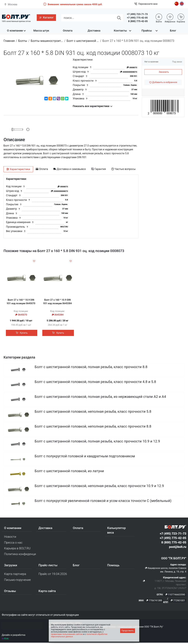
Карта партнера (15, 575)
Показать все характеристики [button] (93, 106)
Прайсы (147, 31)
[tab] (18, 169)
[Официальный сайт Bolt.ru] (16, 16)
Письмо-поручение (17, 581)
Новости (10, 538)
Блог (173, 31)
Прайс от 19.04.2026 (53, 575)
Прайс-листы (48, 567)
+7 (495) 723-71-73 (137, 14)
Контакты (120, 31)
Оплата (68, 31)
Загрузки (11, 567)
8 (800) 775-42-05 (138, 21)
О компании (15, 31)
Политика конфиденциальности (20, 555)
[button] (46, 18)
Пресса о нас (13, 544)
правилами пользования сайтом (67, 634)
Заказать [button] (164, 72)
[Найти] (119, 18)
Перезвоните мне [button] (146, 4)
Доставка (94, 31)
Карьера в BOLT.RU (17, 550)
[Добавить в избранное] (163, 82)
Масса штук (41, 31)
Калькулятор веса (116, 532)
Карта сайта (47, 592)
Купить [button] (22, 333)
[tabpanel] (71, 206)
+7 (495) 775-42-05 (137, 18)
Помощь (113, 567)
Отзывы (10, 592)
